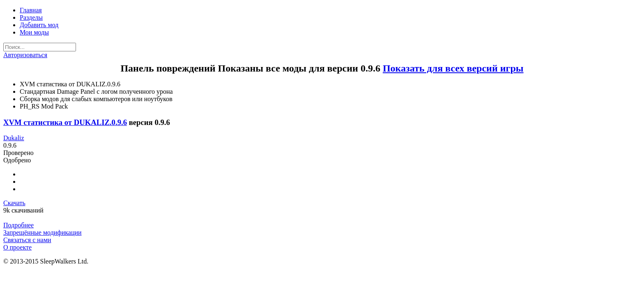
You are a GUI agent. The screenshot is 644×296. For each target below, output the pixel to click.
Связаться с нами (27, 240)
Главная (31, 10)
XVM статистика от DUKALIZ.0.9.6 (65, 122)
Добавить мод (39, 25)
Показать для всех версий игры (453, 68)
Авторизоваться (25, 55)
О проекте (17, 247)
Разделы (31, 17)
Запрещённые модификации (43, 232)
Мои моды (34, 32)
